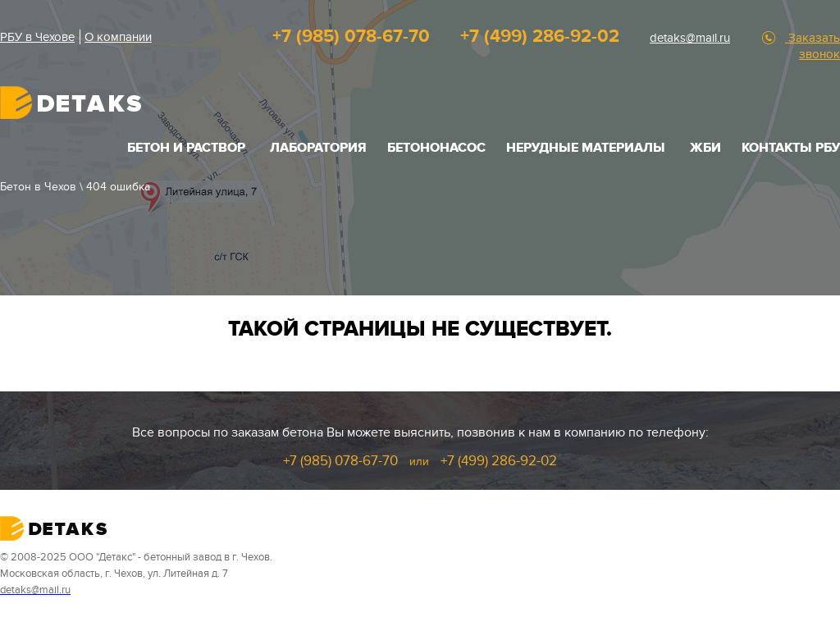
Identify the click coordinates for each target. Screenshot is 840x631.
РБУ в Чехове (37, 37)
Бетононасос (436, 148)
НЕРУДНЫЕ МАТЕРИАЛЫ (586, 148)
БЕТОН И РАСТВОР (186, 148)
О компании (118, 37)
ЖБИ (705, 148)
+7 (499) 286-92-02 (540, 37)
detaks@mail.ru (690, 38)
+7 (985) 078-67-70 (351, 37)
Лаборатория (318, 148)
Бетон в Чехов (38, 187)
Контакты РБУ (791, 148)
